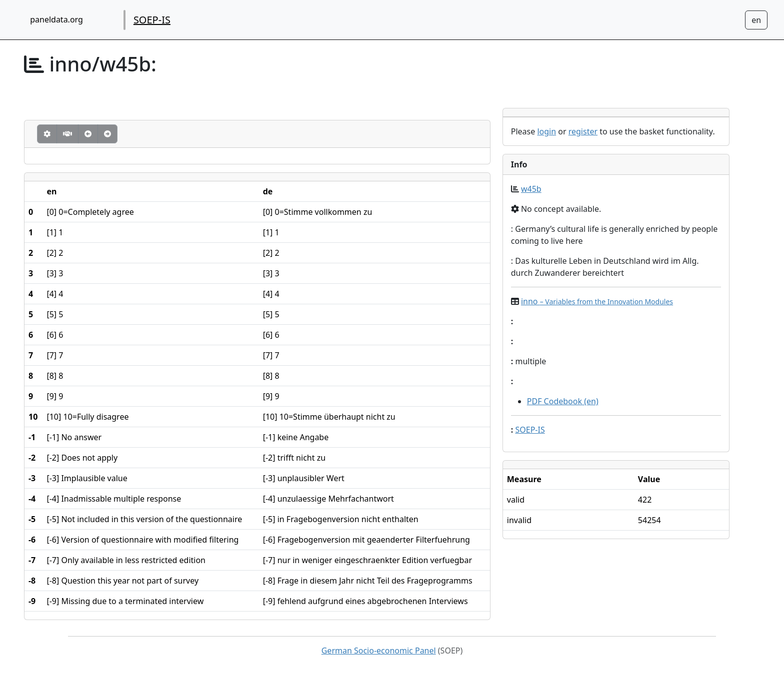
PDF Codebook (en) (563, 401)
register (583, 131)
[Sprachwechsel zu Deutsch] (756, 20)
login (546, 131)
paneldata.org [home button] (56, 19)
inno (597, 301)
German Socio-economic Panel (379, 651)
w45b (531, 189)
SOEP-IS (152, 20)
